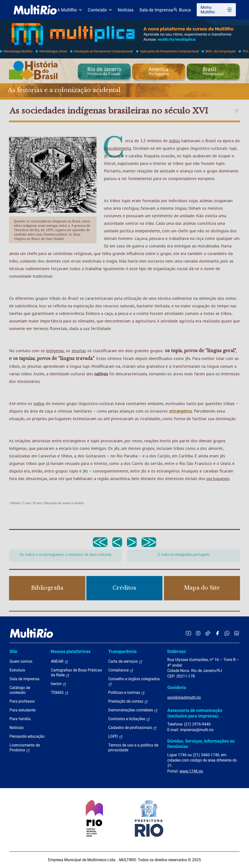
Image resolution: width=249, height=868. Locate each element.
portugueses (218, 478)
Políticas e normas (127, 693)
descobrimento (118, 148)
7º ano (27, 503)
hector (59, 684)
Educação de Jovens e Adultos (64, 503)
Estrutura (17, 670)
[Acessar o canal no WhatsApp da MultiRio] (227, 633)
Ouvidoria (177, 687)
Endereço (177, 651)
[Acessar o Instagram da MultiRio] (198, 633)
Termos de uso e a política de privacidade (133, 748)
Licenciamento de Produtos (25, 748)
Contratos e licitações (129, 719)
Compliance (121, 670)
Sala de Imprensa (156, 10)
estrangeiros (181, 411)
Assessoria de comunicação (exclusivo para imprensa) (195, 713)
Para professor (22, 701)
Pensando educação (27, 736)
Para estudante (22, 710)
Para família (20, 719)
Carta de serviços (125, 661)
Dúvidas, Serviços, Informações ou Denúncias (201, 744)
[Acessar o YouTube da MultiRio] (188, 633)
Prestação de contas (128, 701)
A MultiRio (70, 10)
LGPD (116, 736)
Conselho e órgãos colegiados (134, 681)
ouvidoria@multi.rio (184, 697)
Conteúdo (100, 10)
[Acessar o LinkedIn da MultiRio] (237, 633)
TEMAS (60, 693)
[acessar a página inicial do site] (35, 10)
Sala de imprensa (24, 679)
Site (13, 651)
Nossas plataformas (71, 651)
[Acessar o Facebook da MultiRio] (217, 633)
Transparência (122, 651)
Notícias (126, 10)
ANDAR (60, 661)
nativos (101, 374)
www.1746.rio (191, 771)
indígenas (55, 351)
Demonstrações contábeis (133, 710)
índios (174, 141)
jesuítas (79, 351)
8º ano (37, 503)
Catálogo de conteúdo (20, 690)
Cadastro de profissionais (133, 728)
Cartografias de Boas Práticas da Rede (76, 673)
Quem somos (21, 661)
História (15, 503)
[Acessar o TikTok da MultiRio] (208, 633)
